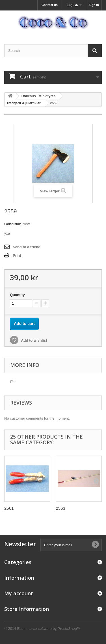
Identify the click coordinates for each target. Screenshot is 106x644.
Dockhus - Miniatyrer (38, 96)
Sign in (94, 5)
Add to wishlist (34, 340)
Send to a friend (27, 247)
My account (19, 593)
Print (17, 255)
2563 (61, 508)
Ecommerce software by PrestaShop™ (49, 629)
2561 (9, 508)
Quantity (17, 295)
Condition (13, 224)
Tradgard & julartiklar (24, 103)
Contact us (50, 5)
